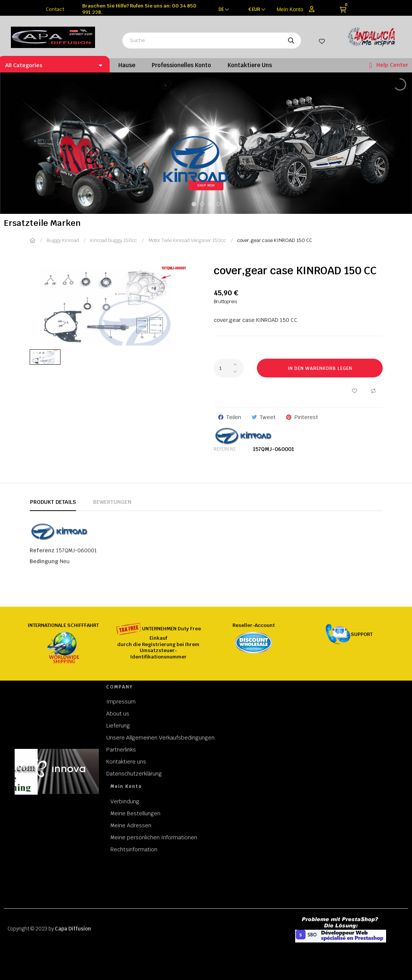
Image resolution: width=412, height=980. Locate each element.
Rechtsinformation (134, 849)
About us (118, 714)
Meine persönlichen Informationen (154, 837)
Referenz (225, 449)
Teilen (234, 417)
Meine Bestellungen (135, 813)
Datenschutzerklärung (134, 774)
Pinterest (306, 417)
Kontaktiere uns (126, 762)
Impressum (121, 702)
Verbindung (125, 801)
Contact (55, 9)
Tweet (268, 417)
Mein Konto (290, 9)
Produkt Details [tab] (53, 502)
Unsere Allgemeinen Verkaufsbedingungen (160, 738)
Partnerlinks (121, 750)
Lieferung (118, 726)
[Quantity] (229, 368)
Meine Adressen (131, 825)
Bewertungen (112, 502)
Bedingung (44, 561)
